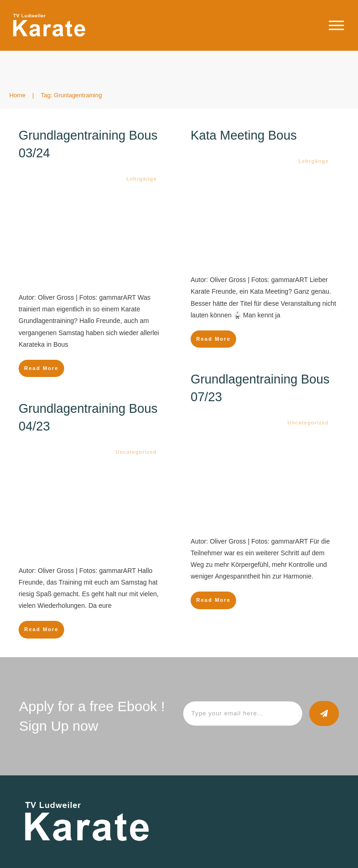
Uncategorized (308, 423)
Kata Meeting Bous (244, 135)
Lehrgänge (142, 179)
